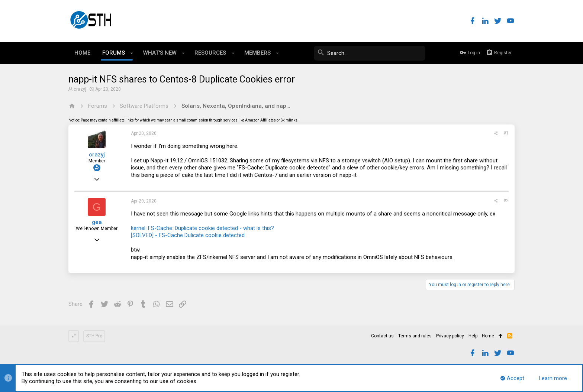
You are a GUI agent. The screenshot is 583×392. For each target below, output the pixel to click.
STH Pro (94, 336)
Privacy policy (450, 336)
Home (488, 336)
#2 (506, 201)
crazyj (80, 89)
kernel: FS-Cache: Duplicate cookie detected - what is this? (202, 228)
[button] (132, 53)
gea (97, 222)
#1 (506, 133)
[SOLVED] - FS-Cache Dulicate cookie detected (188, 235)
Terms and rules (415, 336)
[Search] (370, 53)
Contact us (382, 336)
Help (473, 336)
